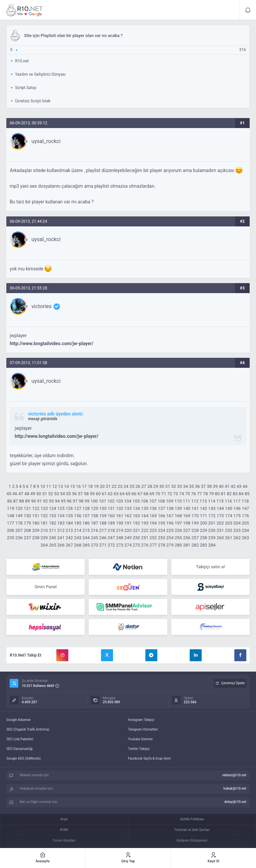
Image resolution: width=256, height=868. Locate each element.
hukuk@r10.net (235, 788)
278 (162, 545)
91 (39, 501)
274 (128, 545)
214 (78, 530)
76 (193, 494)
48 (27, 494)
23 (120, 486)
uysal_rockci (46, 141)
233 (237, 530)
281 (187, 545)
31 (168, 486)
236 (19, 538)
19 (96, 486)
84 (241, 494)
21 (108, 486)
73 (176, 494)
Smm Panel (46, 587)
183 (61, 523)
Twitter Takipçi (139, 749)
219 (120, 530)
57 (80, 494)
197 (178, 523)
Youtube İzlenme (140, 739)
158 (94, 516)
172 (212, 516)
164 (145, 516)
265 (53, 545)
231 (220, 530)
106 (145, 501)
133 (128, 508)
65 (128, 494)
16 (78, 486)
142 (203, 508)
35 (191, 486)
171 (203, 516)
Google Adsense (18, 720)
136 (153, 508)
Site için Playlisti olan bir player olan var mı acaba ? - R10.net (25, 10)
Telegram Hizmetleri (143, 729)
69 (152, 494)
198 (187, 523)
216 (94, 530)
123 (44, 508)
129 (94, 508)
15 (72, 486)
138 (170, 508)
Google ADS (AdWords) (23, 758)
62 (110, 494)
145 (229, 508)
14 (66, 486)
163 (136, 516)
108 (161, 501)
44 (245, 486)
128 (86, 508)
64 (122, 494)
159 (103, 516)
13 (60, 486)
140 (187, 508)
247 (111, 538)
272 (111, 545)
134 (136, 508)
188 (103, 523)
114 (212, 501)
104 (128, 501)
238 (36, 538)
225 (170, 530)
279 (170, 545)
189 (111, 523)
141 (195, 508)
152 (44, 516)
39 (215, 486)
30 (162, 486)
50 (39, 494)
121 (27, 508)
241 (61, 538)
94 (57, 501)
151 (36, 516)
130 (103, 508)
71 (164, 494)
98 (81, 501)
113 (203, 501)
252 (153, 538)
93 (51, 501)
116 (228, 501)
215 (86, 530)
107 (153, 501)
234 (245, 530)
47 (21, 494)
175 (237, 516)
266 (61, 545)
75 (187, 494)
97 (75, 501)
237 (27, 538)
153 (53, 516)
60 (98, 494)
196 (170, 523)
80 (217, 494)
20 (102, 486)
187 (94, 523)
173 (220, 516)
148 (11, 516)
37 (203, 486)
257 (195, 538)
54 (62, 494)
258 (203, 538)
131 (111, 508)
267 (69, 545)
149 (19, 516)
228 (195, 530)
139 (178, 508)
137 (162, 508)
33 (179, 486)
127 (78, 508)
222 (145, 530)
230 (212, 530)
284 (212, 545)
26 (138, 486)
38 (209, 486)
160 (111, 516)
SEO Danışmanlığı (19, 749)
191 (128, 523)
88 (21, 501)
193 (145, 523)
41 (227, 486)
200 (203, 523)
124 (53, 508)
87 (15, 501)
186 (86, 523)
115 (220, 501)
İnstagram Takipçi (141, 720)
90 (33, 501)
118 (245, 501)
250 (136, 538)
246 (103, 538)
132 (120, 508)
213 (69, 530)
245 (94, 538)
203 (229, 523)
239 (44, 538)
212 (61, 530)
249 (128, 538)
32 (173, 486)
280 (178, 545)
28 (150, 486)
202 (220, 523)
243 (78, 538)
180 (36, 523)
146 (237, 508)
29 (156, 486)
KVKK (64, 830)
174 (229, 516)
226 (178, 530)
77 (199, 494)
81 (223, 494)
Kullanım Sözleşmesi (192, 840)
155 (69, 516)
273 (120, 545)
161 (120, 516)
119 (11, 508)
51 (45, 494)
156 (78, 516)
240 (53, 538)
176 (245, 516)
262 (237, 538)
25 (132, 486)
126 (69, 508)
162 (128, 516)
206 (11, 530)
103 (119, 501)
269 (86, 545)
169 (187, 516)
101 (103, 501)
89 (27, 501)
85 (247, 494)
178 (19, 523)
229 (203, 530)
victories (41, 306)
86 (10, 501)
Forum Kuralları (64, 840)
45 (9, 494)
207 (19, 530)
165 (153, 516)
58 (86, 494)
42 (233, 486)
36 (197, 486)
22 (114, 486)
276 (145, 545)
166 (162, 516)
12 (54, 486)
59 (92, 494)
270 (94, 545)
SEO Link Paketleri (20, 739)
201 (212, 523)
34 (185, 486)
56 (74, 494)
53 (56, 494)
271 (103, 545)
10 (43, 486)
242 (69, 538)
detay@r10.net (235, 802)
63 (116, 494)
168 (178, 516)
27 (144, 486)
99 (87, 501)
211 (53, 530)
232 (229, 530)
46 (15, 494)
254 (170, 538)
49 (33, 494)
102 (111, 501)
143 (212, 508)
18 (90, 486)
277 (153, 545)
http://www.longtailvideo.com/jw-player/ (51, 343)
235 (11, 538)
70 (158, 494)
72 (170, 494)
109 (170, 501)
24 (126, 486)
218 (111, 530)
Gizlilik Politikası (192, 819)
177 (11, 523)
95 (63, 501)
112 (195, 501)
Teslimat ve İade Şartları (192, 830)
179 (27, 523)
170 (195, 516)
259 (212, 538)
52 (51, 494)
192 (136, 523)
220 (128, 530)
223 (153, 530)
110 (178, 501)
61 (104, 494)
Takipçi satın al (210, 567)
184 (69, 523)
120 (19, 508)
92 (45, 501)
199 (195, 523)
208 (27, 530)
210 (44, 530)
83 (235, 494)
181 (44, 523)
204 (237, 523)
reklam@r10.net (234, 775)
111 (186, 501)
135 (145, 508)
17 (84, 486)
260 (220, 538)
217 (103, 530)
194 (153, 523)
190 (120, 523)
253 (162, 538)
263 (245, 538)
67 (140, 494)
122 (36, 508)
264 (44, 545)
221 (136, 530)
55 (68, 494)
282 (195, 545)
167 (170, 516)
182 (53, 523)
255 (178, 538)
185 (78, 523)
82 (229, 494)
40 (221, 486)
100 (94, 501)
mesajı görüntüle (43, 419)
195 (162, 523)
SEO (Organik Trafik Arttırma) (28, 729)
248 (120, 538)
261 (229, 538)
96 (69, 501)
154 (61, 516)
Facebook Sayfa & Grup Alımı (149, 758)
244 (86, 538)
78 (205, 494)
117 (237, 501)
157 (86, 516)
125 (61, 508)
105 (136, 501)
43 (239, 486)
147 (245, 508)
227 (187, 530)
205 (245, 523)
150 (27, 516)
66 (134, 494)
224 (162, 530)
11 (48, 486)
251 (145, 538)
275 (136, 545)
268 (78, 545)
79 (211, 494)
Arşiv (64, 819)
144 (220, 508)
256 (187, 538)
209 (36, 530)
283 (203, 545)
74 (181, 494)
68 (146, 494)
